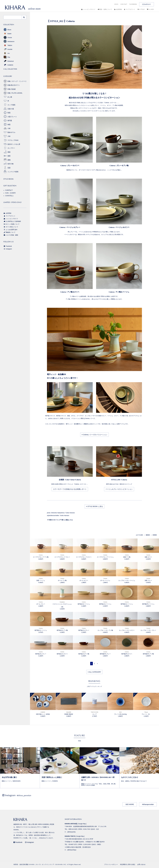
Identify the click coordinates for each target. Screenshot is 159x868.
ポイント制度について (11, 224)
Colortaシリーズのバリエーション (94, 435)
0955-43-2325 (73, 829)
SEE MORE (130, 804)
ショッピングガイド (88, 9)
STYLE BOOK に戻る (94, 506)
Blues (7, 30)
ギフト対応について (11, 227)
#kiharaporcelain (148, 804)
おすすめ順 (139, 535)
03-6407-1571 (73, 844)
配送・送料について (105, 9)
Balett (7, 34)
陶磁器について (9, 232)
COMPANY (147, 4)
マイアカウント (130, 9)
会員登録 (118, 9)
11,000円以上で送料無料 (12, 221)
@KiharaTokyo (72, 850)
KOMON (8, 65)
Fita (7, 57)
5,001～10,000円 (10, 193)
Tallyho (8, 45)
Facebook (8, 246)
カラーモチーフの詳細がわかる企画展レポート (70, 489)
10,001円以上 (9, 196)
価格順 (148, 535)
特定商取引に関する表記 (128, 864)
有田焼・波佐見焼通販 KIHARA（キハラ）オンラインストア (34, 864)
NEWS (116, 4)
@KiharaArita (71, 832)
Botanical (8, 61)
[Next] (97, 664)
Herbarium (9, 41)
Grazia (8, 37)
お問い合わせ (141, 864)
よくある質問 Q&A (10, 230)
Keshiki (8, 49)
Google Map (82, 824)
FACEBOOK (133, 4)
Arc (7, 53)
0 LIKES (150, 9)
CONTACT (124, 4)
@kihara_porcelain (24, 795)
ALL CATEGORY (94, 672)
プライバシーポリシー (111, 864)
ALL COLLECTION (10, 69)
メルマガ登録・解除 (11, 235)
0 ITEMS (141, 9)
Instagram (8, 249)
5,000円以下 (9, 190)
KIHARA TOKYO (70, 836)
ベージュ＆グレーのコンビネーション (119, 489)
